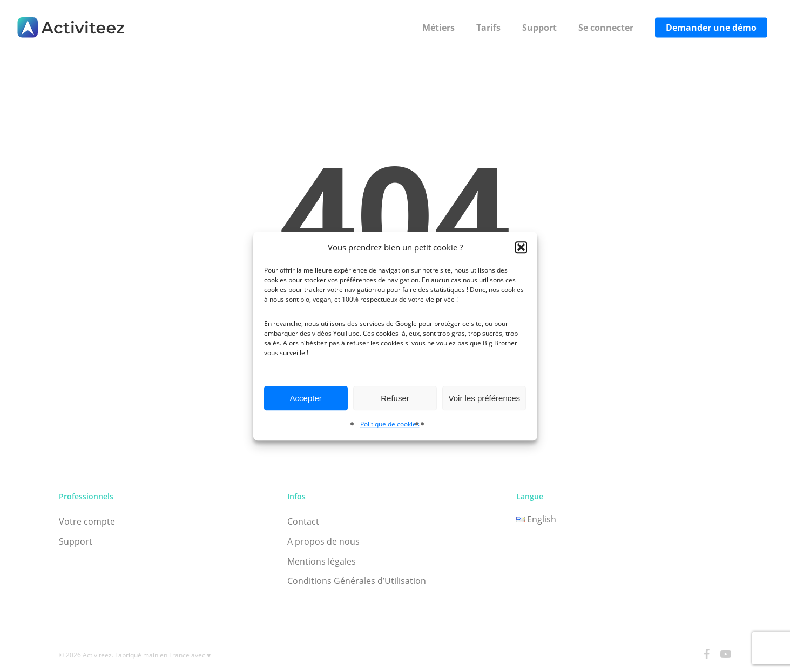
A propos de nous (323, 541)
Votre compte (87, 521)
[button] (521, 247)
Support (76, 541)
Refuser (395, 398)
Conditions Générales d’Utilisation (357, 581)
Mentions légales (322, 561)
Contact (303, 521)
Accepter (306, 398)
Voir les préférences (485, 398)
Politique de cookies (390, 425)
